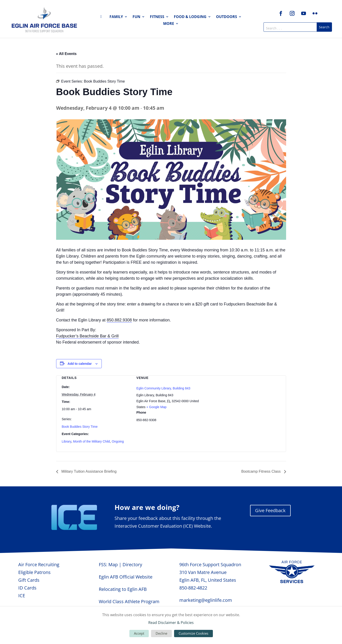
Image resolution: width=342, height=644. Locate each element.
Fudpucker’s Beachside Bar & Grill (87, 336)
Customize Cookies (193, 633)
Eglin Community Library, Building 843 (163, 388)
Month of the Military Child (91, 441)
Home (102, 18)
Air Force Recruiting (39, 564)
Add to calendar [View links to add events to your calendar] (80, 364)
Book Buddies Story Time (80, 427)
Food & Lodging (190, 17)
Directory (132, 564)
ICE (22, 596)
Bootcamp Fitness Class (262, 471)
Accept (139, 633)
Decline (161, 633)
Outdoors (227, 17)
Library (67, 441)
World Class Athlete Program (129, 601)
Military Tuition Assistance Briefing (89, 471)
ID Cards (27, 588)
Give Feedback (270, 510)
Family (116, 17)
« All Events (66, 54)
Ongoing (118, 441)
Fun (136, 17)
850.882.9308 (119, 320)
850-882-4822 (193, 588)
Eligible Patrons (34, 572)
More (169, 24)
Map (113, 564)
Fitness (157, 17)
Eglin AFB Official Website (126, 577)
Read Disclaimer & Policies (171, 623)
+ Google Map (156, 407)
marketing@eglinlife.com (206, 600)
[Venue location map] (246, 400)
